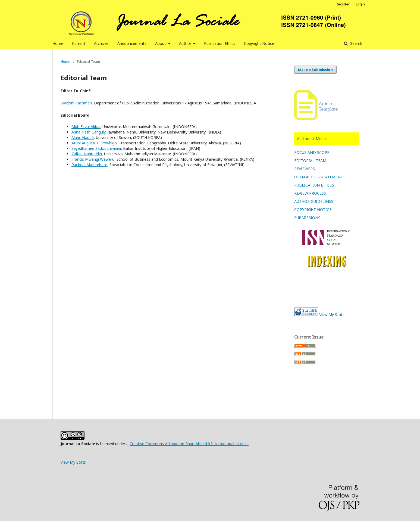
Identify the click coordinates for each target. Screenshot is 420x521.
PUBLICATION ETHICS (314, 185)
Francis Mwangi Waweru (93, 159)
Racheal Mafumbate (89, 165)
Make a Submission (315, 70)
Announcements (132, 43)
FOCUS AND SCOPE (312, 152)
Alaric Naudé (83, 137)
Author (186, 43)
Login (360, 4)
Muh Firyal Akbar (86, 127)
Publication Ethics (220, 43)
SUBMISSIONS (307, 218)
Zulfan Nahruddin (87, 154)
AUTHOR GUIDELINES (314, 201)
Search (356, 43)
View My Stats (332, 314)
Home (58, 43)
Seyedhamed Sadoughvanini (96, 148)
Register (343, 4)
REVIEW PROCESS (310, 193)
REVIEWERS (305, 169)
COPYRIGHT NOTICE (313, 210)
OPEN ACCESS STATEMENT (319, 177)
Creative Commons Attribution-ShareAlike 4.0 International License (189, 444)
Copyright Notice (259, 43)
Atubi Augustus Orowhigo (94, 143)
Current (79, 43)
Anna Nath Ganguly (88, 132)
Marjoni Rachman (76, 103)
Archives (101, 43)
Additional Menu (311, 139)
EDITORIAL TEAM (310, 161)
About (161, 43)
